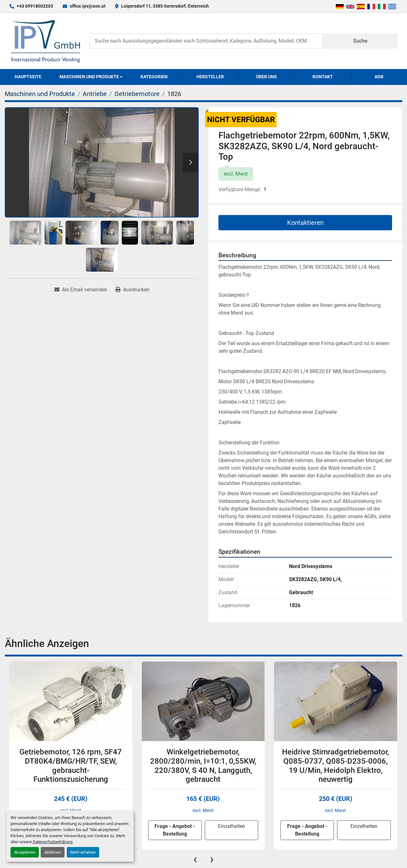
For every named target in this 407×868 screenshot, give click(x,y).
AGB (379, 77)
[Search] (206, 41)
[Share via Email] (81, 290)
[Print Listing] (132, 290)
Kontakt (323, 77)
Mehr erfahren (83, 852)
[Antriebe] (95, 94)
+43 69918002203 (35, 6)
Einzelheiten (232, 826)
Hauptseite (28, 77)
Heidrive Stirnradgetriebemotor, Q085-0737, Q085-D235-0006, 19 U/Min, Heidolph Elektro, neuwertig (335, 766)
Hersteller (210, 77)
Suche (360, 41)
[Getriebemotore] (137, 94)
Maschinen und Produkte (89, 77)
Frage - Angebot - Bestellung (175, 830)
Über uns (266, 77)
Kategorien (154, 77)
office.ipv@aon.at (88, 6)
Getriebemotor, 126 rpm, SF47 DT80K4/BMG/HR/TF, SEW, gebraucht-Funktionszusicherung (71, 766)
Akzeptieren (25, 852)
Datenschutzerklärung (53, 842)
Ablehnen (53, 852)
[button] (91, 77)
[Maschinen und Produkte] (40, 94)
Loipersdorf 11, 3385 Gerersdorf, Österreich (165, 6)
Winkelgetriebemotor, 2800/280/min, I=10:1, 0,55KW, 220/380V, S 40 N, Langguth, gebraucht (203, 766)
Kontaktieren (305, 223)
